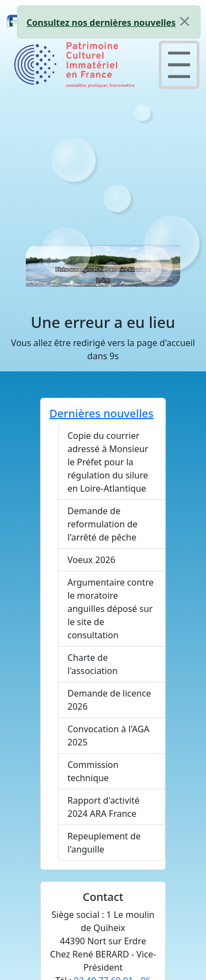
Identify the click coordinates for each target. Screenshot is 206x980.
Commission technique (93, 771)
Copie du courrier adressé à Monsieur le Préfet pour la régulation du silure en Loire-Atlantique (108, 462)
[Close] (185, 21)
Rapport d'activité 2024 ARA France (104, 807)
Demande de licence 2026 (109, 700)
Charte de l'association (93, 664)
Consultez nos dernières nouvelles (101, 23)
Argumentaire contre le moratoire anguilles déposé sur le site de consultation (111, 609)
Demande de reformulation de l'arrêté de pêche (103, 524)
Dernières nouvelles (102, 413)
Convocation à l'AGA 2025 (108, 736)
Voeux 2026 (91, 560)
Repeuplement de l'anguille (104, 843)
